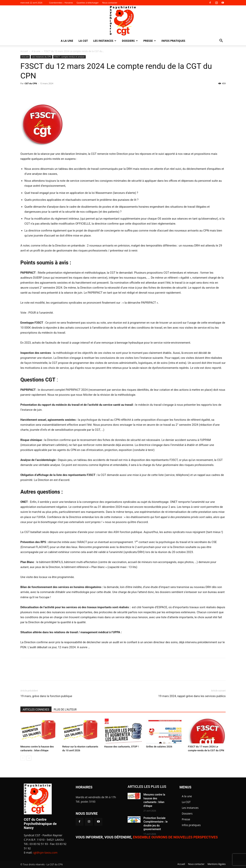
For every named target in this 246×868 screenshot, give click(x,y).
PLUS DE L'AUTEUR (65, 710)
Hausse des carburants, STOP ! (121, 747)
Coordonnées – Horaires (61, 3)
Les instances (105, 41)
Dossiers (130, 41)
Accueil (24, 51)
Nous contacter (110, 3)
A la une (67, 41)
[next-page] (29, 758)
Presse (150, 41)
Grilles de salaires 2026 (159, 747)
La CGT (83, 41)
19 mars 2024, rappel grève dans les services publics (192, 696)
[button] (221, 41)
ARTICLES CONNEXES (36, 710)
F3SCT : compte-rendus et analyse (69, 57)
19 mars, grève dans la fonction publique (46, 696)
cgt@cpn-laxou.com (45, 853)
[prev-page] (23, 758)
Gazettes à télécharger (88, 3)
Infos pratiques (173, 41)
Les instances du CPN (41, 57)
